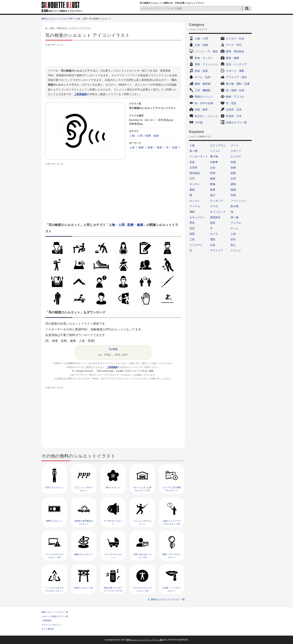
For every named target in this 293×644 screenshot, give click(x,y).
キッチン (195, 184)
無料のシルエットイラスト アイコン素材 (145, 640)
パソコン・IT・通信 (206, 51)
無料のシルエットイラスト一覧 (168, 599)
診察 (175, 147)
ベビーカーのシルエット (113, 556)
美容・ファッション (206, 64)
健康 (141, 147)
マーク (235, 145)
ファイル (195, 206)
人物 (192, 145)
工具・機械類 (203, 90)
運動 (192, 212)
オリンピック (218, 212)
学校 (233, 195)
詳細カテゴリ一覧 (236, 122)
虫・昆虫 (231, 103)
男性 (192, 223)
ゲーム (235, 228)
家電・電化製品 (235, 51)
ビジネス (236, 156)
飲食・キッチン (204, 58)
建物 (233, 184)
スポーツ (236, 151)
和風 (233, 162)
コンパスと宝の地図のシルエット (172, 489)
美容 (192, 228)
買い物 (235, 217)
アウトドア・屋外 (236, 77)
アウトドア (217, 250)
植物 (233, 190)
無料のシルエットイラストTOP (57, 19)
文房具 (193, 167)
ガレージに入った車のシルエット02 (142, 489)
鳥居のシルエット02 (84, 588)
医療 (150, 147)
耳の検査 (113, 349)
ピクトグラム (218, 145)
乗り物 (214, 156)
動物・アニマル (235, 97)
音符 (233, 239)
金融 (233, 167)
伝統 (213, 245)
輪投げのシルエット (84, 554)
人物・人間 (81, 19)
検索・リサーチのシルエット (172, 556)
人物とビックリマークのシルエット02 (172, 522)
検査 (159, 147)
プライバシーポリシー (52, 625)
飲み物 (235, 206)
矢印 (192, 178)
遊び (213, 195)
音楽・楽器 (201, 71)
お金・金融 (201, 45)
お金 (213, 167)
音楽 (192, 162)
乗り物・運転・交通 (238, 84)
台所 (233, 178)
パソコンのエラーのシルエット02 (54, 556)
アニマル (236, 223)
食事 (213, 190)
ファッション (238, 201)
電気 (213, 239)
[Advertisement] (113, 56)
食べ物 (193, 151)
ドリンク (236, 250)
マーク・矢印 (234, 45)
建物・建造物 (203, 84)
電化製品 (195, 173)
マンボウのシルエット (113, 522)
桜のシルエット (113, 487)
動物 (213, 184)
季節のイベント (204, 97)
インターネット (199, 156)
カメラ (214, 234)
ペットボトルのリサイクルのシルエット (54, 589)
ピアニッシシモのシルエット (84, 489)
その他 (199, 122)
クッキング (217, 201)
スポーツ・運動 (235, 71)
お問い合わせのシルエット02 (142, 556)
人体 (132, 147)
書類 (192, 190)
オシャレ (195, 201)
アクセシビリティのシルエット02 (142, 589)
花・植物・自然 (235, 90)
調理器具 (215, 217)
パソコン (215, 151)
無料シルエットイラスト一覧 (55, 612)
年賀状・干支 (234, 116)
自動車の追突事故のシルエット (84, 522)
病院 (192, 234)
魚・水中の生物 (204, 103)
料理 (213, 173)
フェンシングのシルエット (142, 522)
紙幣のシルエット (54, 521)
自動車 (214, 162)
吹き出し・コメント (206, 116)
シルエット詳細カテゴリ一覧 (55, 616)
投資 (213, 223)
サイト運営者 (47, 629)
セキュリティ (197, 217)
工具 (192, 239)
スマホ (214, 206)
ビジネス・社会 (235, 38)
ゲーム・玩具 (203, 77)
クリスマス (196, 245)
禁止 (233, 245)
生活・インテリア (236, 64)
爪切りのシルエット (54, 487)
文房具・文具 (234, 110)
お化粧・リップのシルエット (172, 589)
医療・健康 (152, 136)
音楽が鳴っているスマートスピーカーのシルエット (113, 591)
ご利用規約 (81, 94)
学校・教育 (201, 110)
